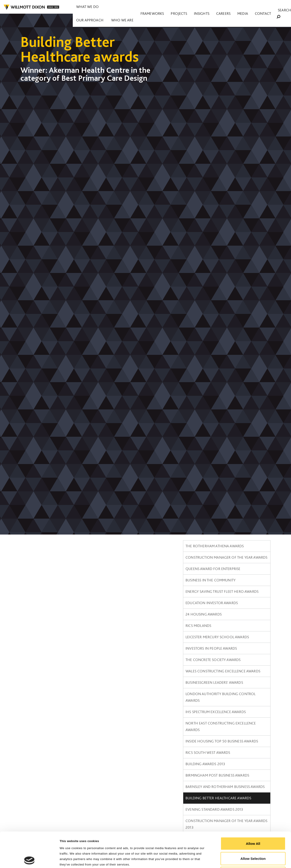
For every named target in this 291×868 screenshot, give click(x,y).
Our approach (118, 7)
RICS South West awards (208, 752)
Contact (262, 7)
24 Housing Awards (204, 614)
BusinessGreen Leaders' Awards (214, 682)
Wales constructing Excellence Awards (223, 671)
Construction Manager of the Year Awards (226, 557)
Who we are (149, 7)
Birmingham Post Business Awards (217, 775)
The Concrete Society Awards (213, 660)
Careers (234, 7)
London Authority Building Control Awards (221, 697)
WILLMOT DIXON (31, 7)
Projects (202, 7)
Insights (218, 7)
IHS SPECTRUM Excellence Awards (216, 712)
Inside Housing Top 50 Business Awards (222, 741)
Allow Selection (253, 823)
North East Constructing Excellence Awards (221, 726)
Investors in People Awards (211, 648)
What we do (87, 7)
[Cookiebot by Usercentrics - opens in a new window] (29, 859)
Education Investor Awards (212, 603)
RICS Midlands (198, 626)
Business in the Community (211, 580)
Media (248, 7)
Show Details (230, 859)
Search (281, 7)
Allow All (253, 808)
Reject (253, 838)
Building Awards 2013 (205, 764)
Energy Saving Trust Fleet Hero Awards (222, 591)
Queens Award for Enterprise (213, 569)
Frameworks (182, 7)
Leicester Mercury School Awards (217, 637)
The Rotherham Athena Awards (215, 546)
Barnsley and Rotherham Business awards (225, 787)
